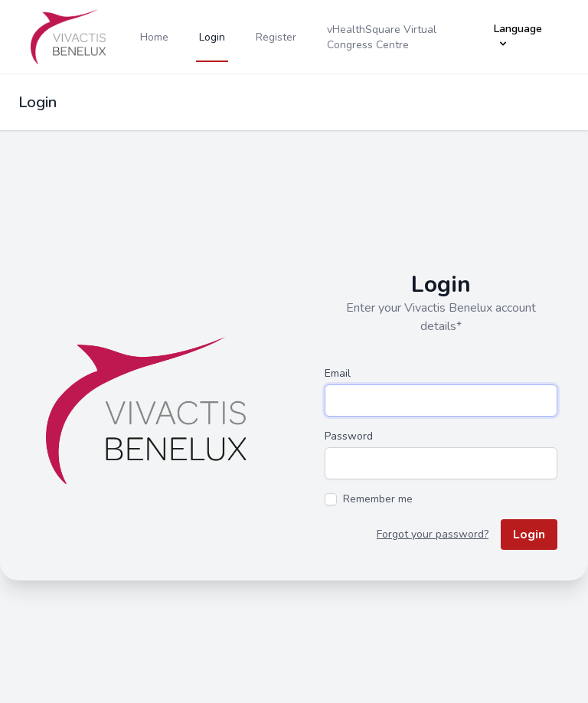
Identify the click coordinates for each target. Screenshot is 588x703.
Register (276, 37)
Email (338, 373)
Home (154, 37)
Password (349, 436)
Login (212, 37)
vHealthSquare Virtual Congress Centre (382, 37)
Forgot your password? (433, 534)
